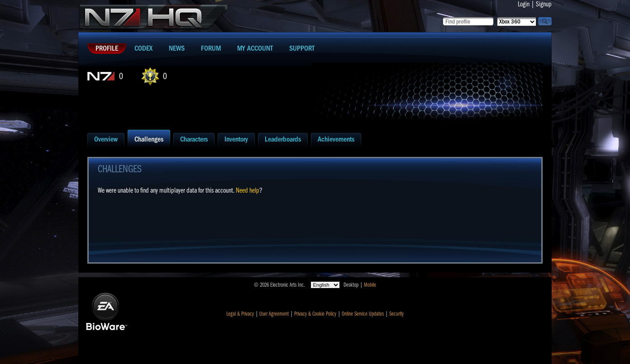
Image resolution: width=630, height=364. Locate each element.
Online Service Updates (363, 314)
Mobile (370, 285)
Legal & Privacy (240, 314)
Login (524, 4)
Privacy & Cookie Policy (315, 314)
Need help (248, 190)
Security (396, 314)
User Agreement (274, 314)
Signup (544, 4)
